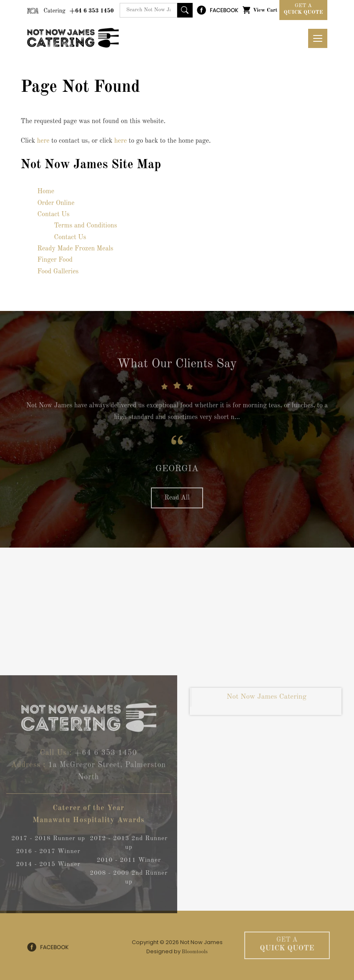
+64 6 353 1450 (79, 11)
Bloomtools (195, 954)
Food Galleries (58, 272)
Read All (177, 500)
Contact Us (54, 215)
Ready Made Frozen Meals (75, 249)
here (43, 141)
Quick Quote (303, 9)
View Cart (265, 10)
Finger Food (55, 260)
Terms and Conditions (86, 226)
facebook (218, 10)
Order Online (56, 203)
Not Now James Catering (267, 699)
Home (46, 192)
